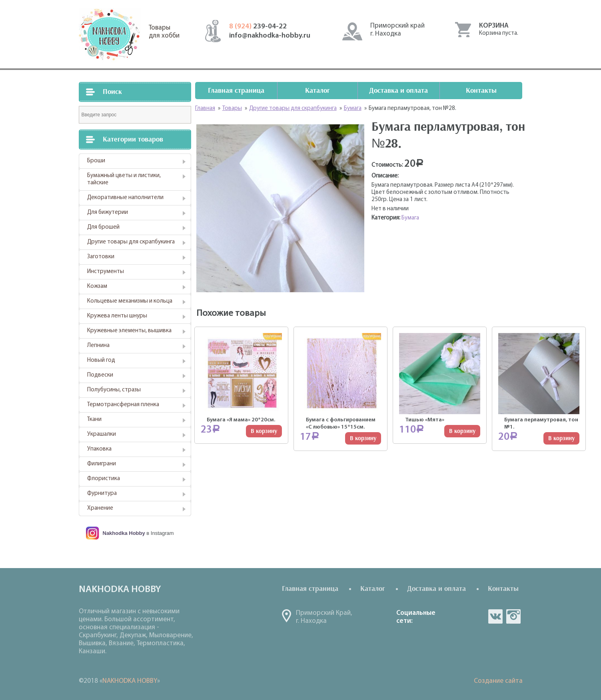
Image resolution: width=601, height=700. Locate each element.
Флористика (104, 479)
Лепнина (98, 346)
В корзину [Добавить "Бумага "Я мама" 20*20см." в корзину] (264, 431)
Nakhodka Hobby (124, 533)
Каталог (317, 91)
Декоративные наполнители (125, 198)
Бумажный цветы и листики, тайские (124, 179)
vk (495, 616)
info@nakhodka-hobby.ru (270, 36)
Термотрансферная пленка (123, 405)
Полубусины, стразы (114, 390)
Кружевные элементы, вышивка (129, 331)
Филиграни (102, 464)
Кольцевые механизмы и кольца (130, 301)
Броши (96, 161)
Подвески (100, 375)
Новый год (101, 360)
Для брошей (103, 227)
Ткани (94, 420)
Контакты (481, 91)
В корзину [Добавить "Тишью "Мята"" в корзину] (462, 431)
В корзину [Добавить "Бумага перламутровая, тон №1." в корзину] (561, 438)
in (513, 616)
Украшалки (102, 434)
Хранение (100, 508)
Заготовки (101, 257)
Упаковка (99, 449)
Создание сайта (498, 681)
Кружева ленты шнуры (117, 316)
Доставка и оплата (398, 91)
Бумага (410, 218)
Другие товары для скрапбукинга (131, 242)
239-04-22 (258, 27)
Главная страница (236, 91)
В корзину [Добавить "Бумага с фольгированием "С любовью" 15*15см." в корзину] (363, 438)
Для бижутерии (108, 212)
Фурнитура (102, 494)
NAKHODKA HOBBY (130, 681)
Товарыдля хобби (164, 32)
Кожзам (97, 286)
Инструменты (106, 272)
